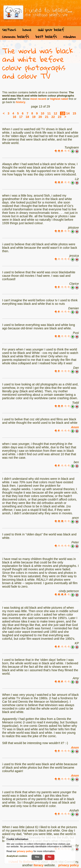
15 (74, 113)
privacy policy (69, 865)
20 (40, 117)
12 (56, 113)
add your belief (51, 30)
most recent (38, 99)
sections (9, 30)
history (21, 102)
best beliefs (46, 37)
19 (34, 117)
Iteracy (38, 865)
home (27, 30)
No (50, 857)
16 (14, 117)
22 (53, 117)
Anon (75, 427)
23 (60, 117)
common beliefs (16, 37)
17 (21, 117)
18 (27, 117)
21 (47, 117)
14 (68, 113)
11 (49, 113)
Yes (37, 857)
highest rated (59, 99)
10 (43, 113)
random (70, 37)
